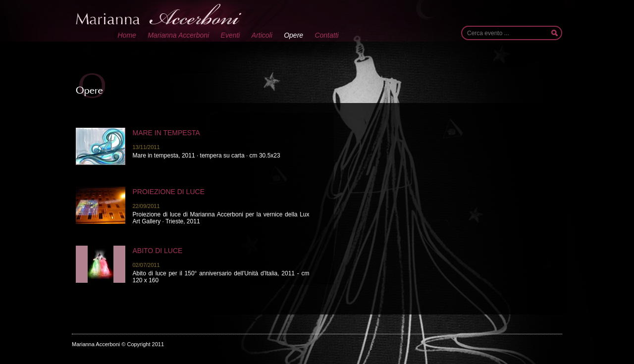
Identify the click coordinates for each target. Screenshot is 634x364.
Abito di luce (158, 251)
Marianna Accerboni (178, 35)
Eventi (231, 35)
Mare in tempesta (166, 133)
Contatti (326, 35)
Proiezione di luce (169, 192)
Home (127, 35)
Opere (293, 35)
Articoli (262, 35)
